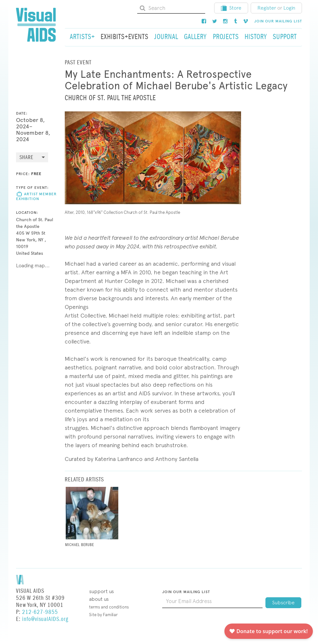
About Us (99, 599)
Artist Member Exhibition (36, 196)
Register (267, 8)
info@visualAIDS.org (45, 619)
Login (289, 8)
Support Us (101, 591)
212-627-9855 (40, 612)
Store (231, 8)
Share (26, 158)
